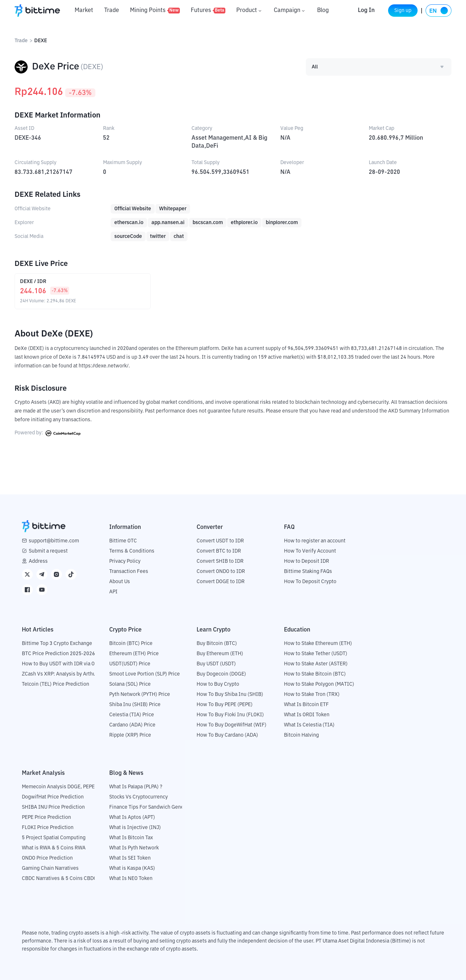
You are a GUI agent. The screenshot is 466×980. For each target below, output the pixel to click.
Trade (112, 11)
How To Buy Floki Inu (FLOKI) (230, 714)
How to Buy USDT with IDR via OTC (61, 664)
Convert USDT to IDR (220, 541)
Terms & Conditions (132, 551)
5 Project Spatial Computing (54, 837)
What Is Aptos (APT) (132, 817)
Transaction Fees (129, 571)
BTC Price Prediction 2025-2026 (58, 653)
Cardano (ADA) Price (132, 725)
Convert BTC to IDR (219, 551)
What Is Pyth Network (134, 848)
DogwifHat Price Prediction (53, 797)
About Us (120, 581)
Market (84, 11)
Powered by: (48, 433)
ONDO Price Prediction (47, 858)
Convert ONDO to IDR (221, 571)
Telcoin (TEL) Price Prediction (56, 684)
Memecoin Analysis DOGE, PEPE (58, 786)
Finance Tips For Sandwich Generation (153, 807)
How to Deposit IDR (307, 561)
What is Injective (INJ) (135, 827)
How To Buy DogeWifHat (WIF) (232, 725)
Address (38, 561)
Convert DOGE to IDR (221, 581)
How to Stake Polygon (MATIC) (319, 684)
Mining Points (155, 11)
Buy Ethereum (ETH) (220, 653)
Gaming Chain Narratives (50, 868)
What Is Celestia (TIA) (309, 725)
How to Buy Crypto (218, 684)
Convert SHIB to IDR (220, 561)
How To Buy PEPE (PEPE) (225, 704)
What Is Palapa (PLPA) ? (136, 786)
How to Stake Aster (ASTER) (316, 664)
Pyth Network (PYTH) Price (140, 694)
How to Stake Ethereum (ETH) (318, 643)
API (113, 591)
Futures (208, 11)
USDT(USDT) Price (130, 664)
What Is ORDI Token (307, 714)
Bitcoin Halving (301, 735)
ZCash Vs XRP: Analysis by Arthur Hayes (67, 674)
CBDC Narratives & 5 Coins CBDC (59, 878)
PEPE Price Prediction (46, 817)
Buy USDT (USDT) (216, 664)
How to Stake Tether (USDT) (316, 653)
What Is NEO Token (131, 878)
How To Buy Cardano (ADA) (227, 735)
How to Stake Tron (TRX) (312, 694)
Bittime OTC (123, 541)
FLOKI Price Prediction (48, 827)
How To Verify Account (310, 551)
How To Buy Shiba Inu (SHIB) (230, 694)
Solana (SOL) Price (130, 684)
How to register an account (315, 541)
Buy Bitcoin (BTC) (217, 643)
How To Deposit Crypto (310, 581)
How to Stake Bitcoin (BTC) (315, 674)
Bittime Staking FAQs (308, 571)
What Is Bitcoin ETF (306, 704)
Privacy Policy (125, 561)
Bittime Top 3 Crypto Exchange (57, 643)
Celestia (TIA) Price (132, 714)
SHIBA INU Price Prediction (53, 807)
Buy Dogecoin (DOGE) (221, 674)
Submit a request (48, 551)
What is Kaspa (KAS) (132, 868)
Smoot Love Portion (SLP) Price (145, 674)
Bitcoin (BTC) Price (131, 643)
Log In (358, 11)
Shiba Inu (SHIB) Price (135, 704)
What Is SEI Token (130, 858)
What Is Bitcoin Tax (131, 837)
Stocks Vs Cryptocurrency (139, 797)
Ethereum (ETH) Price (134, 653)
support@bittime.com (54, 541)
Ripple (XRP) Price (130, 735)
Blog (323, 11)
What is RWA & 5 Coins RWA (54, 848)
